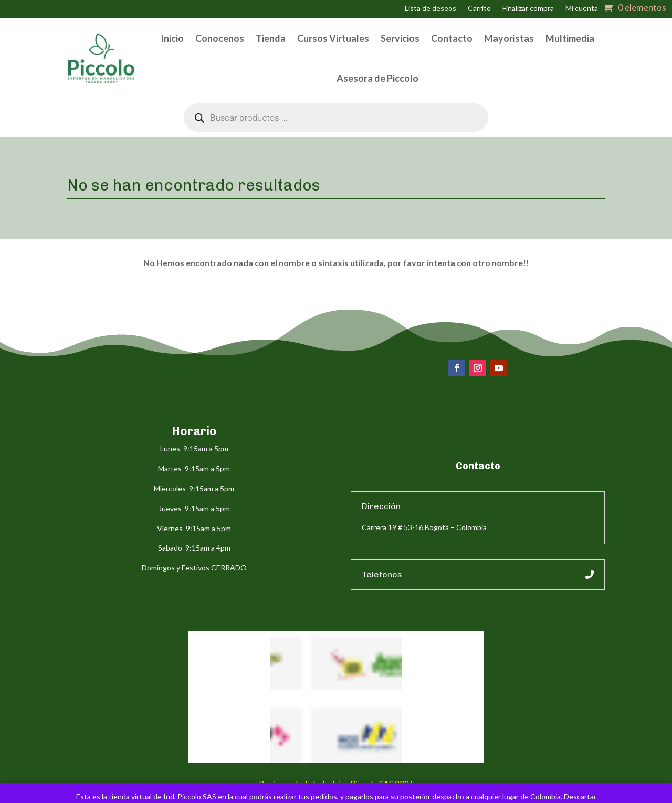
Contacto (452, 38)
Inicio (172, 38)
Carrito (479, 9)
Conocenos (220, 38)
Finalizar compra (528, 9)
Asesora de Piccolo (377, 78)
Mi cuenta (582, 9)
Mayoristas (509, 38)
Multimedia (570, 38)
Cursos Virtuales (333, 38)
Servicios (400, 38)
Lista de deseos (430, 9)
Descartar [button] (580, 796)
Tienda (271, 38)
